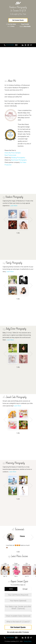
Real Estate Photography (19, 160)
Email (25, 589)
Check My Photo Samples (13, 153)
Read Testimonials (10, 155)
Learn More (14, 206)
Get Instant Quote (18, 20)
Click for (25, 26)
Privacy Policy (28, 641)
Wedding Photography (18, 158)
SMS (11, 589)
